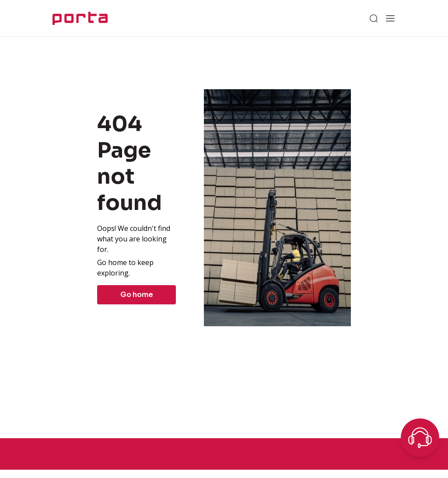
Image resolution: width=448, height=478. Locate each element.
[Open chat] (420, 438)
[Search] (374, 18)
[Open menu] (390, 18)
